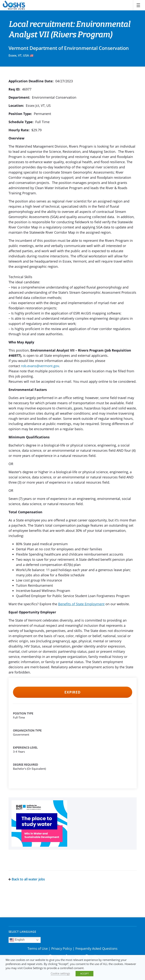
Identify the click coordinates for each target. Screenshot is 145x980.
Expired (72, 692)
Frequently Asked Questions (96, 948)
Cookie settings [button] (60, 973)
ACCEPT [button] (84, 974)
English (17, 940)
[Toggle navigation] (138, 5)
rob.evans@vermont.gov (40, 366)
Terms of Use (38, 948)
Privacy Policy (62, 948)
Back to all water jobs (27, 879)
